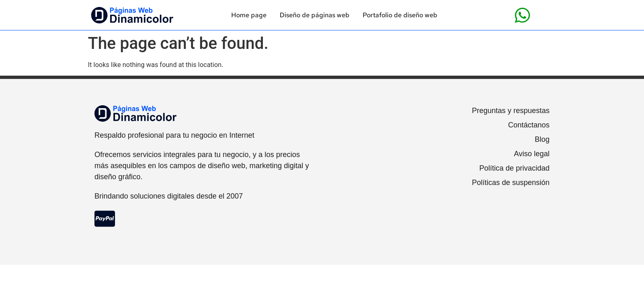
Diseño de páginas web (315, 15)
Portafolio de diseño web (400, 15)
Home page (249, 15)
